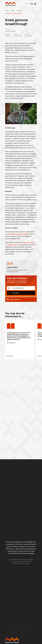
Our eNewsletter (18, 288)
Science (19, 10)
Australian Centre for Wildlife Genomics (20, 243)
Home (7, 10)
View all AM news (15, 299)
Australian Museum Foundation (19, 234)
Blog (13, 10)
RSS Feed (15, 293)
